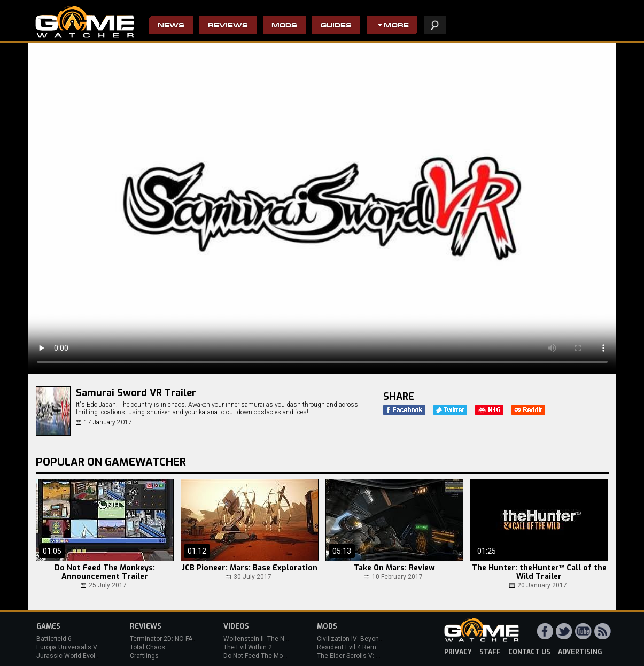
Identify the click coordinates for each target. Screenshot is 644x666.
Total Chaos (148, 647)
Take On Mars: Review (394, 568)
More (396, 26)
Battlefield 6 (54, 639)
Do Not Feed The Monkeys (262, 656)
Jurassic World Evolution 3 (76, 656)
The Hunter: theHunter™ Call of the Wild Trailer (539, 572)
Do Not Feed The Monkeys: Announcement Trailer (105, 572)
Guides (336, 26)
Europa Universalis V (67, 647)
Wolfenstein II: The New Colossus (273, 639)
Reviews (228, 26)
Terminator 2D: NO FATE (165, 639)
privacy (458, 652)
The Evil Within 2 (248, 647)
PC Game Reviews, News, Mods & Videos (85, 22)
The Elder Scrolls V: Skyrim (356, 656)
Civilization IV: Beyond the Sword (365, 639)
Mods (284, 26)
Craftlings (144, 656)
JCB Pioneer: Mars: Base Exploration (250, 568)
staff (490, 652)
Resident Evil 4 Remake (352, 647)
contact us (529, 652)
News (171, 26)
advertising (580, 652)
